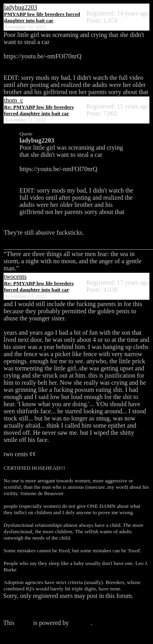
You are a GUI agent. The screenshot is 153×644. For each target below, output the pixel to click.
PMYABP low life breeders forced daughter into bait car (42, 17)
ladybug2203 (21, 7)
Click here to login (27, 609)
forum (24, 623)
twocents (15, 277)
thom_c (14, 100)
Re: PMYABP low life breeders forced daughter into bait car (39, 110)
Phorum (80, 623)
